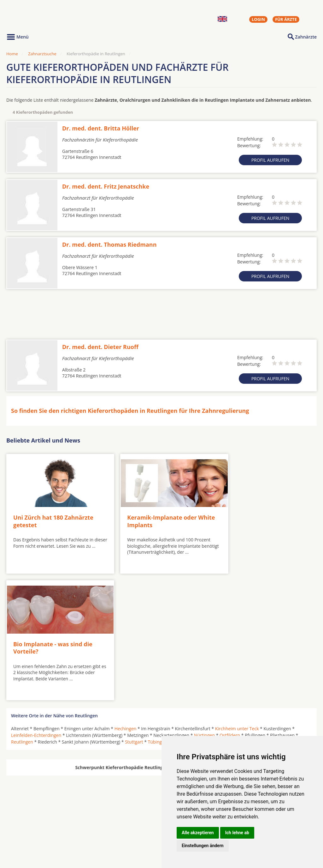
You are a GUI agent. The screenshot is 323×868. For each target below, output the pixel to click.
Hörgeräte (141, 824)
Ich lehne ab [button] (237, 833)
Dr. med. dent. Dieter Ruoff (100, 347)
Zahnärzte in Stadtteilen (84, 834)
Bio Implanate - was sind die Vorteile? (257, 515)
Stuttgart (134, 610)
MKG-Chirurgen (27, 831)
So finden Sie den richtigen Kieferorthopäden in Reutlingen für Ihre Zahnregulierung (130, 411)
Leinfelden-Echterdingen (36, 603)
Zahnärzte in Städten (92, 824)
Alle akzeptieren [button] (198, 833)
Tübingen (157, 610)
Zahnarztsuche (42, 54)
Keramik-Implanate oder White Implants (150, 515)
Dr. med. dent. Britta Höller (101, 128)
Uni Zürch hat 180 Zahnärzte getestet (53, 515)
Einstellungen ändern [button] (203, 846)
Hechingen (126, 597)
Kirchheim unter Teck (237, 597)
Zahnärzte (306, 37)
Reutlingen (22, 610)
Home (12, 54)
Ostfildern (230, 603)
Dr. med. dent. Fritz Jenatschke (106, 186)
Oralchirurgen (26, 824)
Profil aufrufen (270, 160)
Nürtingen (204, 603)
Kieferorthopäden (30, 839)
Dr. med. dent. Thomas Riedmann (109, 244)
